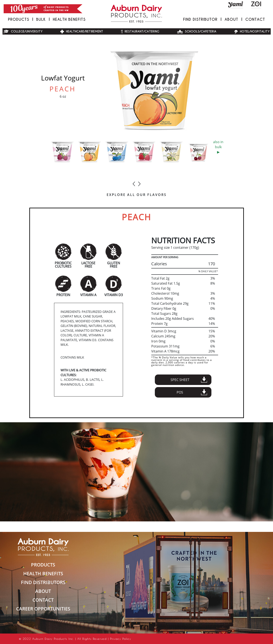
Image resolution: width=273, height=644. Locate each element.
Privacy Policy (121, 639)
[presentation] (134, 182)
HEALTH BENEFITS (43, 573)
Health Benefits (69, 19)
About (231, 19)
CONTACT (43, 600)
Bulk (41, 19)
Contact (255, 19)
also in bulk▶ (218, 147)
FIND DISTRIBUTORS (43, 582)
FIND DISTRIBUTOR (200, 19)
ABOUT (43, 591)
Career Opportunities (43, 609)
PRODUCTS (19, 19)
